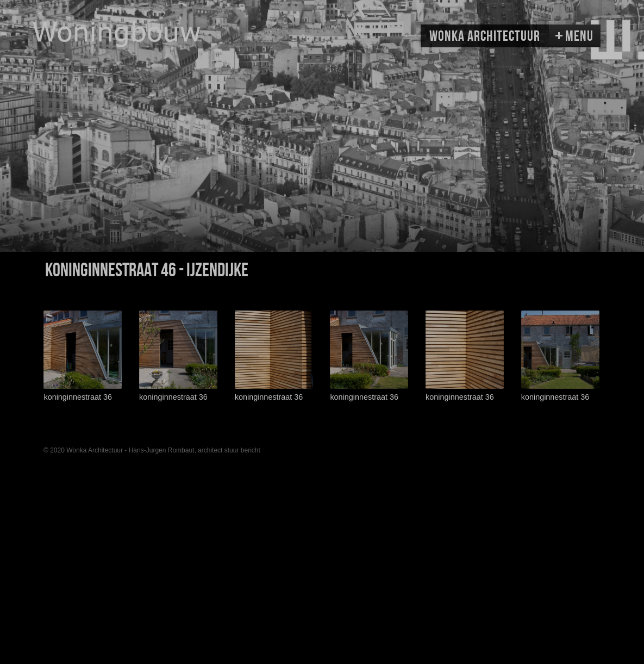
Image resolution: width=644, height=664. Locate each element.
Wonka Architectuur (485, 36)
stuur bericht (242, 450)
